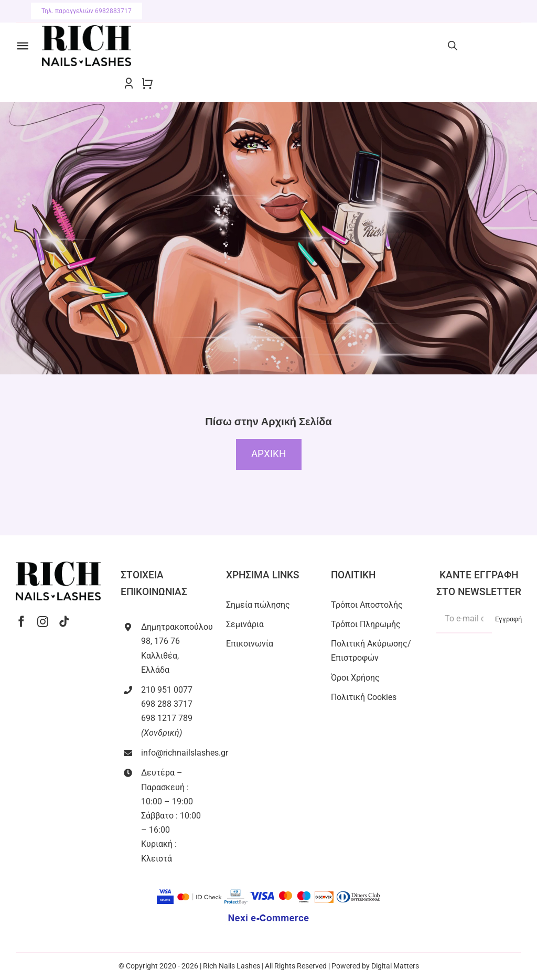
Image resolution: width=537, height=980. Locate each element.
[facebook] (21, 622)
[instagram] (43, 622)
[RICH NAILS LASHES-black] (87, 29)
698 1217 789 (167, 718)
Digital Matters (395, 966)
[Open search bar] (453, 46)
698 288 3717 (167, 704)
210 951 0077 (167, 690)
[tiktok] (64, 622)
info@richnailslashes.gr (185, 753)
